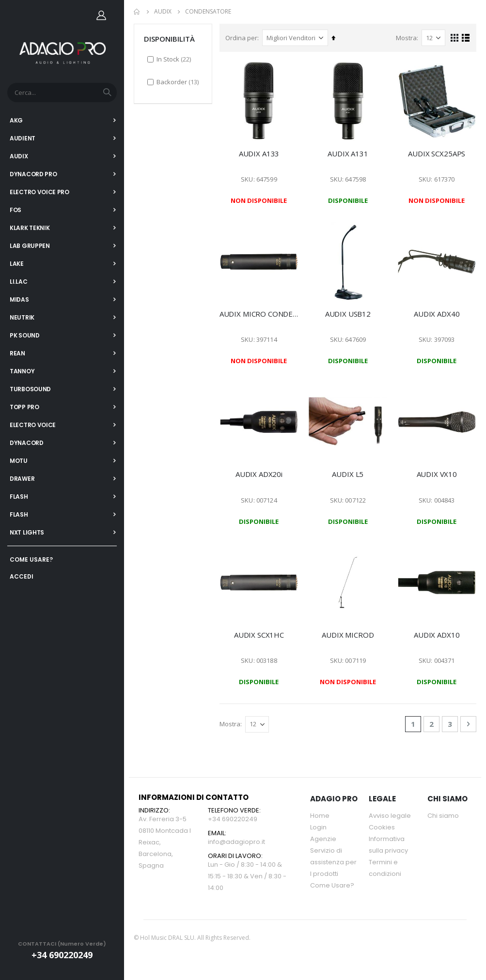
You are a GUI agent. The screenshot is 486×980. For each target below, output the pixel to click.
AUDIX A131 (349, 152)
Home (137, 12)
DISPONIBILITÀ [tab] (169, 38)
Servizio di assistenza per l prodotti (333, 863)
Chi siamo (443, 816)
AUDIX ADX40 (437, 313)
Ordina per (244, 37)
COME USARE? (31, 559)
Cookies (382, 828)
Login (318, 828)
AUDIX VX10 (437, 474)
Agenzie (323, 839)
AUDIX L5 (349, 474)
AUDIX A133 (261, 152)
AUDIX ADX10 (437, 634)
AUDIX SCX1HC (261, 634)
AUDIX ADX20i (261, 474)
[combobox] (62, 92)
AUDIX (163, 12)
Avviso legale (390, 816)
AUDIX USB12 (349, 313)
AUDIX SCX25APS (437, 152)
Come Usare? (332, 886)
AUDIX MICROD (349, 634)
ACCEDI (22, 576)
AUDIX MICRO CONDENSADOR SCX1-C (261, 313)
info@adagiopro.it (236, 842)
